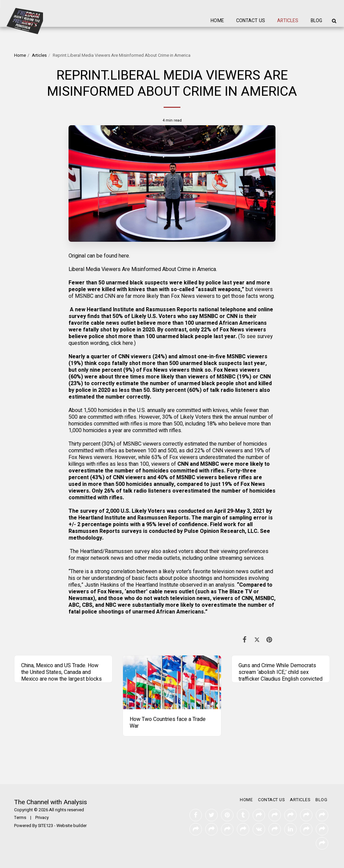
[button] (334, 21)
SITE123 (46, 826)
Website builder (72, 826)
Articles (39, 55)
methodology (85, 538)
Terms (20, 818)
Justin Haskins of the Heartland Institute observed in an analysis (160, 585)
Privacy (42, 818)
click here (122, 343)
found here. (116, 256)
